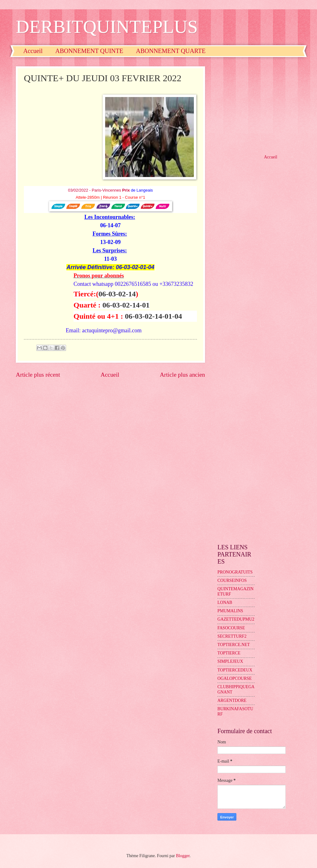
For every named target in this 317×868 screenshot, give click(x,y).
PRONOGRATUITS (235, 572)
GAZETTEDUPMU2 (236, 619)
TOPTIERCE (229, 653)
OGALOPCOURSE (234, 678)
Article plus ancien (182, 375)
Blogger (183, 856)
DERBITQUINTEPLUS (107, 27)
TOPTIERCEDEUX (235, 670)
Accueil (33, 51)
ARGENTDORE (232, 700)
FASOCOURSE (231, 628)
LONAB (225, 602)
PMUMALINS (230, 611)
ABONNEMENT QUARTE (171, 51)
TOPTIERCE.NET (234, 645)
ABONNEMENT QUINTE (89, 51)
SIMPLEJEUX (230, 661)
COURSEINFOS (232, 580)
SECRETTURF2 (232, 636)
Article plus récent (38, 375)
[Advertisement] (259, 105)
